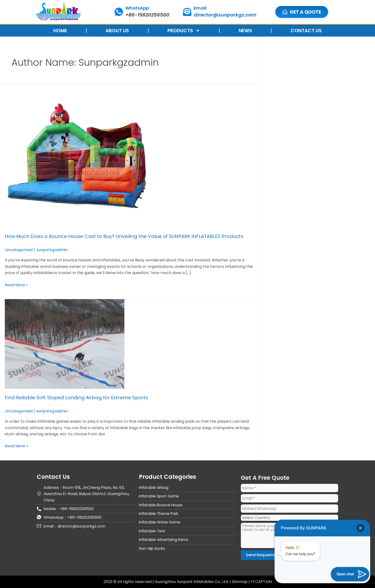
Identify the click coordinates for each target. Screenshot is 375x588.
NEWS (245, 31)
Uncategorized (19, 250)
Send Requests (260, 555)
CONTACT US (306, 31)
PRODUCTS (184, 31)
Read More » (16, 285)
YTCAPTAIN (261, 582)
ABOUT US (117, 31)
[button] (360, 528)
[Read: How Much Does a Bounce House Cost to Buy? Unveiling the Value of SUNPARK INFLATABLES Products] (77, 155)
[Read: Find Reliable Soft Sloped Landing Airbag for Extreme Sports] (65, 344)
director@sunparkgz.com (225, 15)
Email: (200, 8)
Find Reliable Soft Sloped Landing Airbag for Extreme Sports (76, 398)
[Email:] (187, 12)
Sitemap (240, 582)
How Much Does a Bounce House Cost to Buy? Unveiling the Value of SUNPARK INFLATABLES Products (124, 236)
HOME (60, 31)
